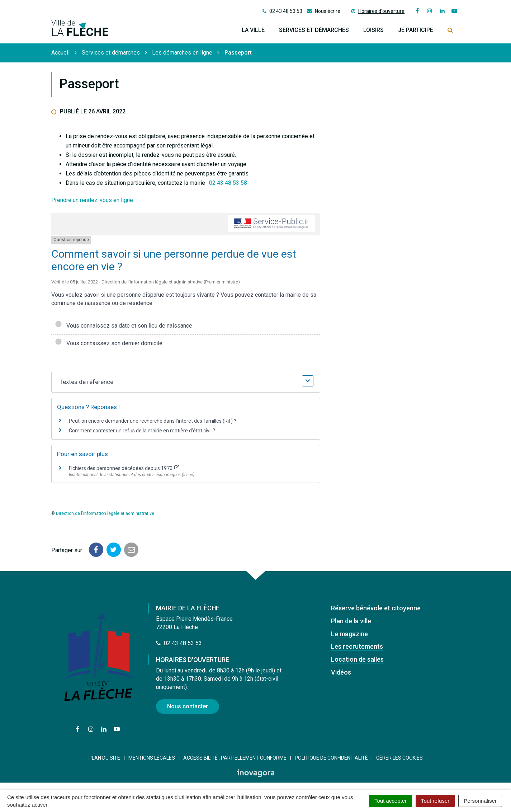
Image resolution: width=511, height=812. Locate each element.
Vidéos (341, 672)
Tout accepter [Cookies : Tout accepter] (391, 801)
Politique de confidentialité (331, 758)
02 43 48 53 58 (228, 183)
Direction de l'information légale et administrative (105, 513)
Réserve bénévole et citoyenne (376, 608)
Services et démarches (314, 30)
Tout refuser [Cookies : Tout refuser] (435, 801)
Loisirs (373, 30)
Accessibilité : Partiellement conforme (235, 758)
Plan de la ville (351, 621)
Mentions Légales (152, 758)
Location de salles (357, 659)
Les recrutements (357, 646)
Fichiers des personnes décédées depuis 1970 (124, 468)
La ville (253, 30)
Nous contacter (188, 706)
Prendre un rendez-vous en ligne (92, 200)
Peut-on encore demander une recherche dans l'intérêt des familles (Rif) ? (153, 421)
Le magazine (349, 634)
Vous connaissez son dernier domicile (109, 343)
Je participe (416, 30)
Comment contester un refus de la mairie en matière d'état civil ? (142, 431)
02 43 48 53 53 (179, 643)
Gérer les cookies (399, 758)
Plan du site (104, 758)
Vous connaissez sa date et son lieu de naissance (124, 326)
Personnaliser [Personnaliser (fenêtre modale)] (480, 801)
